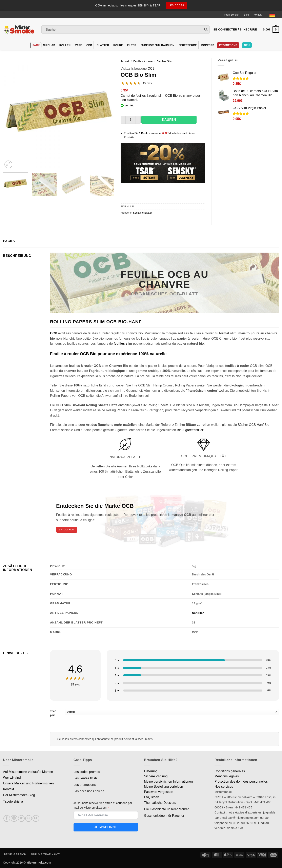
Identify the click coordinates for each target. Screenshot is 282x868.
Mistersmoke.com (39, 863)
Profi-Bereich (232, 15)
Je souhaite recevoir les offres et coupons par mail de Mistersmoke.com (103, 805)
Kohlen (65, 45)
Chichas (49, 45)
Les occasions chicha (89, 791)
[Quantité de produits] (131, 120)
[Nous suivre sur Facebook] (7, 818)
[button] (8, 164)
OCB (151, 69)
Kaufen (169, 120)
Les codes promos (87, 772)
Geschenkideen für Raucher (164, 816)
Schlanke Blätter (143, 213)
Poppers (208, 45)
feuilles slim (123, 344)
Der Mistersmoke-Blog (19, 795)
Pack (36, 45)
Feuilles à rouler (143, 61)
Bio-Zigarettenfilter (190, 430)
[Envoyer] (206, 30)
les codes (176, 5)
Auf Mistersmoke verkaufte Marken (28, 772)
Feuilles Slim (165, 61)
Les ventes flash (85, 778)
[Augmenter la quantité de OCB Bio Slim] (138, 120)
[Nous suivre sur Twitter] (21, 818)
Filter (132, 45)
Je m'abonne (106, 827)
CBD (89, 45)
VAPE (79, 45)
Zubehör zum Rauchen (157, 45)
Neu (247, 45)
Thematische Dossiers (160, 803)
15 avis (147, 83)
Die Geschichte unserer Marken (167, 809)
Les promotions (85, 785)
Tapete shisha (13, 801)
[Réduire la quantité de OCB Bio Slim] (123, 120)
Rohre (118, 45)
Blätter (103, 45)
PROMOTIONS (228, 45)
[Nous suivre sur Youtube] (36, 818)
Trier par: (165, 713)
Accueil (125, 61)
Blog (246, 15)
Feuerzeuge (188, 45)
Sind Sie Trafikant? (45, 854)
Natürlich (198, 613)
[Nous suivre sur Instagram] (14, 818)
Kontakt (258, 15)
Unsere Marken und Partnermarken (28, 783)
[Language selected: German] (274, 15)
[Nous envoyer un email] (29, 818)
